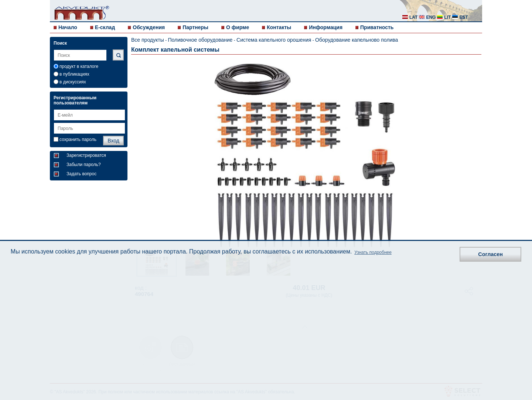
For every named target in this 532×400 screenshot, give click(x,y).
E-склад (105, 27)
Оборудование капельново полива (357, 40)
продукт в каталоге (79, 66)
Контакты (279, 27)
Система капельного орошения (274, 40)
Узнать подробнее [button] (373, 252)
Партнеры (195, 27)
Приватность (377, 27)
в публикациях (74, 74)
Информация (326, 27)
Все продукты (148, 40)
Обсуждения (149, 27)
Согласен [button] (490, 254)
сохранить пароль (78, 139)
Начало (68, 27)
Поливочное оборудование (200, 40)
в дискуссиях (73, 82)
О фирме (238, 27)
